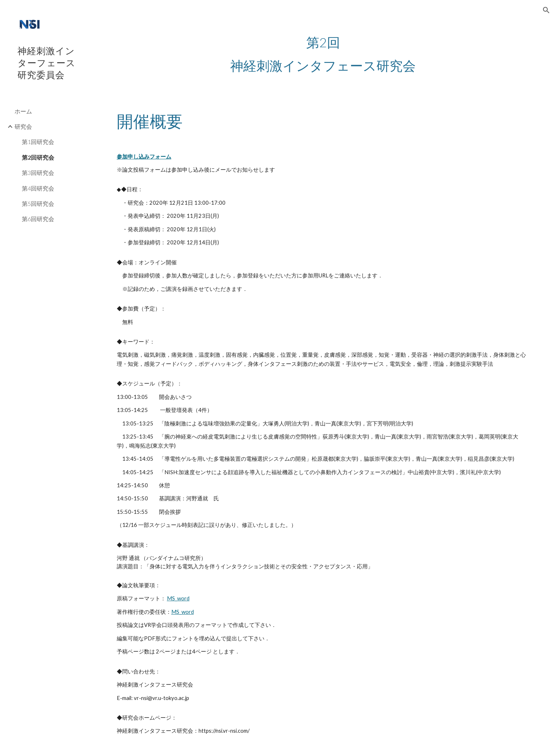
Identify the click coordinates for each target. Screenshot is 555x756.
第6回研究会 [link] (38, 219)
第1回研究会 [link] (38, 142)
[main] (323, 54)
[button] (546, 10)
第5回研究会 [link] (38, 203)
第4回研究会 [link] (38, 188)
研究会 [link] (23, 126)
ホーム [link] (23, 111)
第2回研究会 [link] (38, 157)
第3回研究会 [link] (38, 173)
